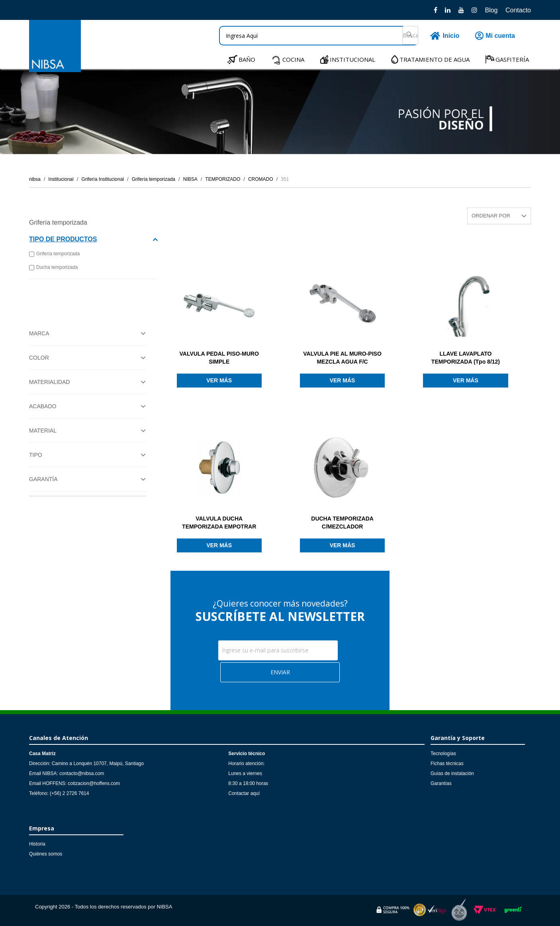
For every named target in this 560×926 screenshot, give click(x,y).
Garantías (441, 783)
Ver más (219, 380)
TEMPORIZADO (223, 179)
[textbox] (319, 36)
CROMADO (261, 179)
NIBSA (190, 179)
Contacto (518, 10)
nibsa (35, 179)
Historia (37, 844)
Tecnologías (443, 754)
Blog (491, 10)
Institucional (61, 179)
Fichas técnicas (447, 764)
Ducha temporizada (53, 268)
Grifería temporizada (154, 179)
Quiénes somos (46, 854)
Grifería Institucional (103, 179)
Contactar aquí (244, 793)
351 (285, 179)
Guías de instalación (452, 773)
